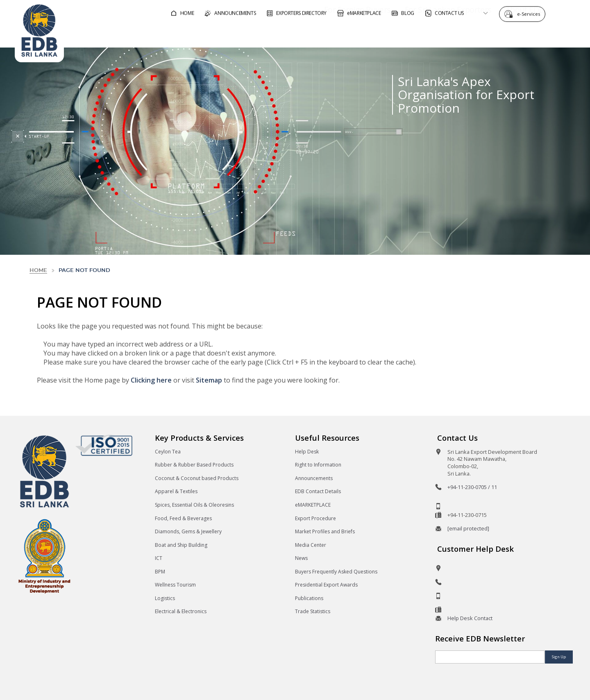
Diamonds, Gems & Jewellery (188, 531)
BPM (160, 572)
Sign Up (559, 657)
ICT (159, 558)
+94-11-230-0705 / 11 (472, 487)
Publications (309, 598)
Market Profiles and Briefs (325, 531)
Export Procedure (315, 518)
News (301, 558)
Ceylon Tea (168, 452)
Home (38, 271)
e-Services (531, 13)
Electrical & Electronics (181, 611)
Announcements (314, 478)
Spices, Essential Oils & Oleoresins (194, 505)
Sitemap (209, 380)
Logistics (165, 598)
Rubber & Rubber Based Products (194, 465)
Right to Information (318, 465)
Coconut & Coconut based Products (197, 478)
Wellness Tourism (175, 585)
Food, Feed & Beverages (183, 518)
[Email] (490, 657)
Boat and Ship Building (181, 545)
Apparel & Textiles (176, 491)
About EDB (501, 34)
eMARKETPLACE (313, 505)
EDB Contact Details (318, 491)
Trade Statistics (313, 611)
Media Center (311, 545)
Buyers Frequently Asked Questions (336, 572)
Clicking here (151, 380)
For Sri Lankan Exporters (425, 34)
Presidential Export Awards (326, 585)
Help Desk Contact (470, 618)
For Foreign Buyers (334, 34)
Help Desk (307, 452)
